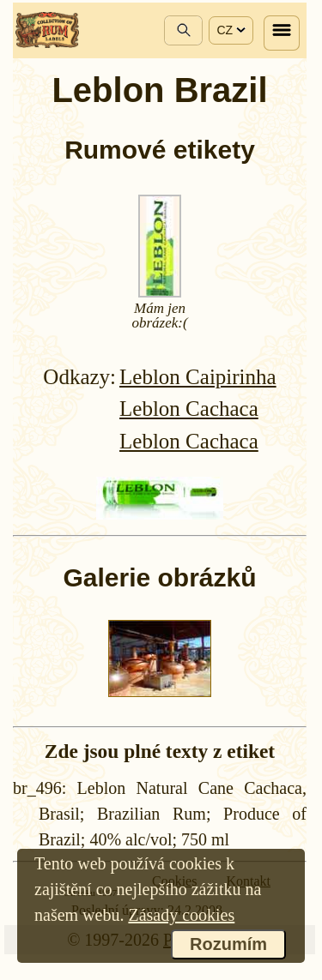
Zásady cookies (181, 915)
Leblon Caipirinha (198, 377)
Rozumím (228, 944)
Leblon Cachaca (189, 409)
